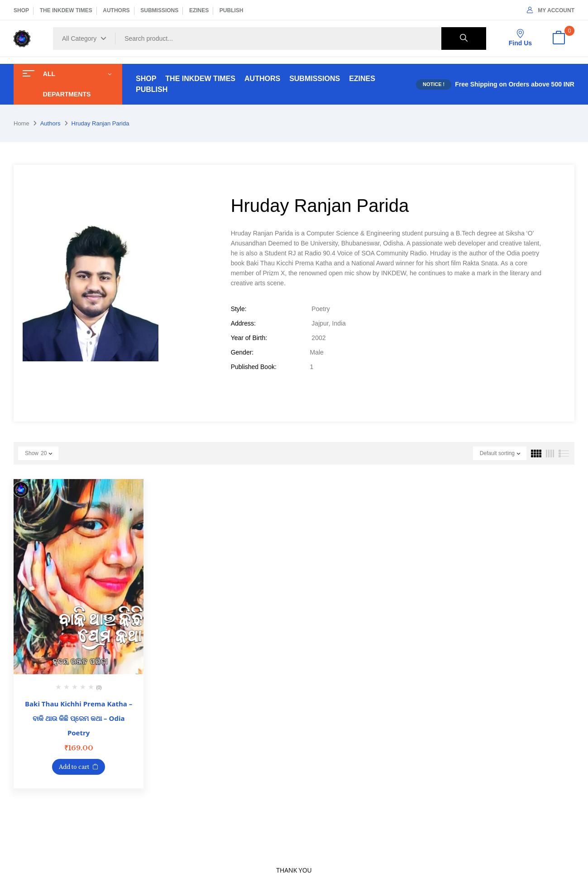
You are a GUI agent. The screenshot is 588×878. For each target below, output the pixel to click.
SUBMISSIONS (159, 10)
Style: (239, 309)
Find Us (520, 38)
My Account (551, 10)
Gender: (242, 352)
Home (22, 123)
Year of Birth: (249, 338)
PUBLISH (232, 10)
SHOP (21, 10)
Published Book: (254, 367)
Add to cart (74, 767)
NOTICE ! (434, 84)
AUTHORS (116, 10)
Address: (243, 323)
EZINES (199, 10)
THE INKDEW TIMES (66, 10)
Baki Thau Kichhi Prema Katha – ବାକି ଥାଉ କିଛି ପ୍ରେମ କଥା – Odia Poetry (79, 718)
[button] (559, 38)
